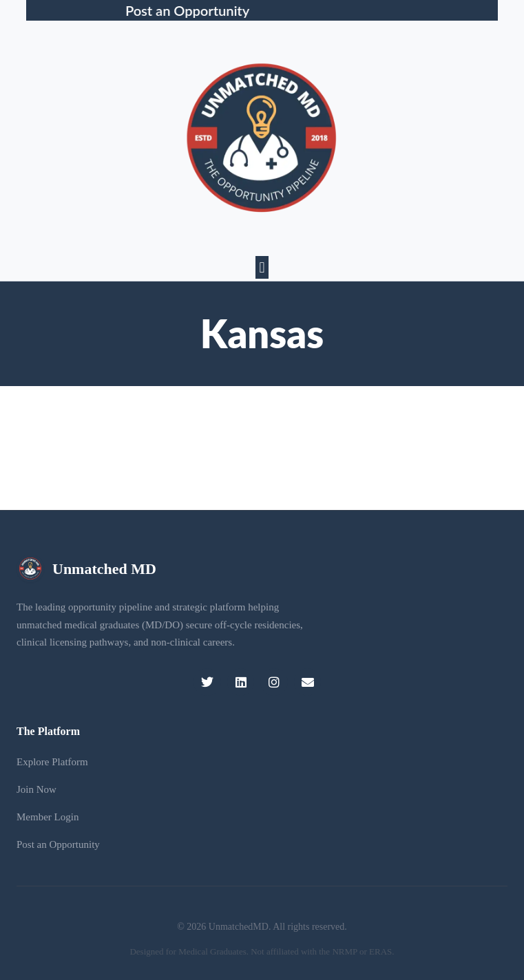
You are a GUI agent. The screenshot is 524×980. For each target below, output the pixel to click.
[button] (262, 267)
